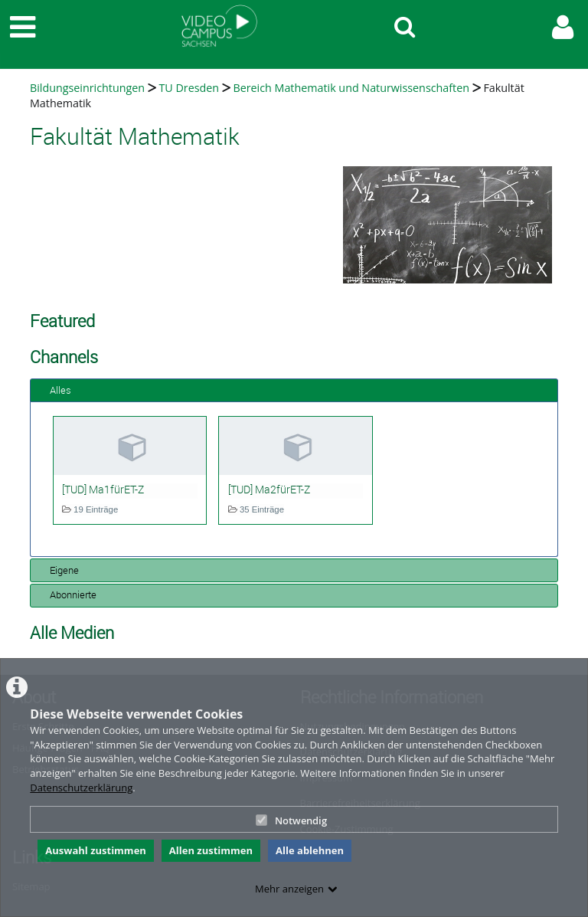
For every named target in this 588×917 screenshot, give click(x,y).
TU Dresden (189, 88)
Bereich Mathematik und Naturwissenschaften (351, 88)
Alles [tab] (54, 390)
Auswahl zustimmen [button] (96, 850)
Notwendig (291, 820)
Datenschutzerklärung (81, 788)
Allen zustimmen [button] (211, 850)
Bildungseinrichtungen (87, 88)
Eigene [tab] (58, 570)
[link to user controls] (563, 27)
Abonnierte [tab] (67, 594)
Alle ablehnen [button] (310, 850)
